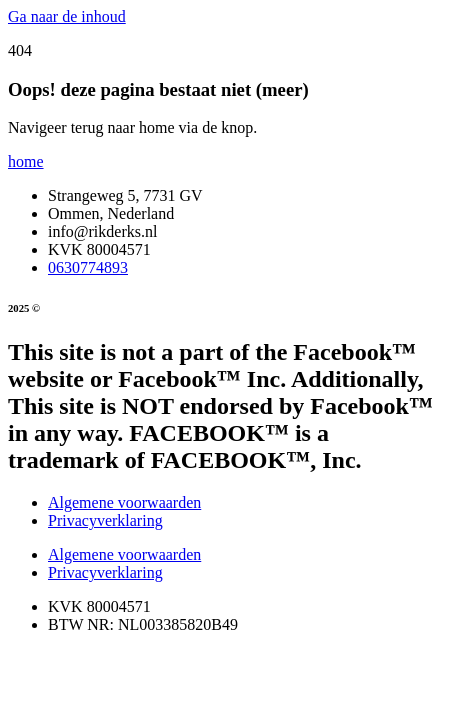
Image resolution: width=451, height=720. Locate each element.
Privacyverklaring (105, 520)
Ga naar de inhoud (67, 16)
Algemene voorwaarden (124, 502)
